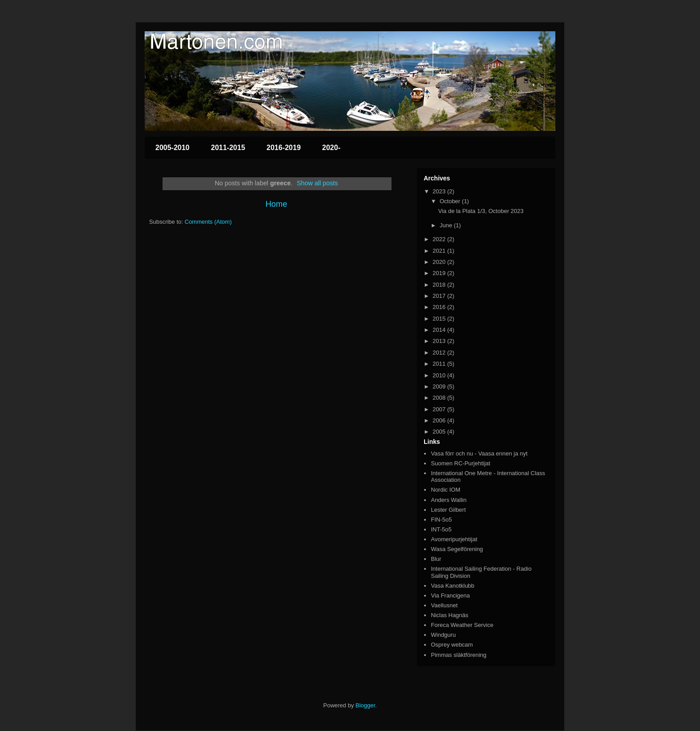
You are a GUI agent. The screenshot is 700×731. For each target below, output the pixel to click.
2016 (440, 307)
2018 (440, 285)
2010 (440, 375)
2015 (440, 319)
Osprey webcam (452, 645)
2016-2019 (284, 148)
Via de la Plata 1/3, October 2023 (481, 211)
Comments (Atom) (208, 222)
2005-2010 (173, 148)
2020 (440, 262)
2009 (440, 386)
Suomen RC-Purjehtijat (460, 463)
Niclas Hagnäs (450, 615)
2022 (440, 239)
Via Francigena (450, 595)
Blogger (365, 705)
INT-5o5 (441, 529)
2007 (440, 409)
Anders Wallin (449, 500)
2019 (440, 273)
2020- (331, 148)
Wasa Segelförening (457, 549)
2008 (440, 398)
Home (277, 204)
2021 (440, 251)
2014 (440, 330)
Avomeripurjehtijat (454, 539)
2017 (440, 296)
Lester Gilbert (448, 510)
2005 (440, 432)
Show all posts (317, 183)
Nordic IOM (446, 490)
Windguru (443, 635)
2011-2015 (228, 148)
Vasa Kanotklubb (452, 586)
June (447, 225)
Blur (436, 559)
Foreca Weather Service (462, 625)
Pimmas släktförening (458, 655)
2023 (440, 191)
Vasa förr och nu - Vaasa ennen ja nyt (479, 453)
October (451, 201)
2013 (440, 341)
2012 (440, 353)
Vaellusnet (444, 605)
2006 (440, 420)
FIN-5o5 (441, 520)
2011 (440, 364)
